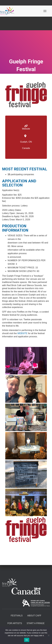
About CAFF (34, 616)
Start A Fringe (36, 623)
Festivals (17, 616)
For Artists (15, 623)
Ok (27, 640)
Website (26, 129)
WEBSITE (22, 333)
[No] (49, 635)
